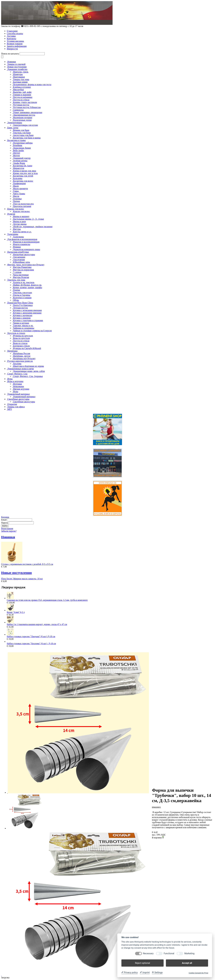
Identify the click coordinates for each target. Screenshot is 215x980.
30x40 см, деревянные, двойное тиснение (33, 227)
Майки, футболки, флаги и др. (27, 285)
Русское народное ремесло (20, 361)
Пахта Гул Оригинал (23, 305)
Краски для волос (21, 211)
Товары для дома (21, 79)
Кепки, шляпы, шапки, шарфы (28, 287)
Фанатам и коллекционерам (26, 242)
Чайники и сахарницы (24, 328)
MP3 (10, 409)
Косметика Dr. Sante (23, 166)
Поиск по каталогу (10, 54)
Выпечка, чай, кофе (22, 92)
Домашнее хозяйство (17, 69)
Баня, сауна (13, 128)
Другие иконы (20, 224)
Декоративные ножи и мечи (21, 369)
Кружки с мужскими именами (27, 310)
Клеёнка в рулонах (22, 87)
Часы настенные (21, 275)
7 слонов (17, 272)
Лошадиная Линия (22, 148)
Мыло (16, 186)
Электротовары (15, 123)
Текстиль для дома (16, 280)
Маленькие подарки (23, 117)
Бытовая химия (20, 82)
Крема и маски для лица (25, 171)
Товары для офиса (16, 407)
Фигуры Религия (21, 277)
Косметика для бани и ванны (27, 138)
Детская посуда (20, 308)
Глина (16, 191)
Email (4, 520)
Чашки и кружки (21, 323)
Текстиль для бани (22, 133)
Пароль (5, 523)
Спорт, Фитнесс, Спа (17, 374)
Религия (11, 214)
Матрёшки (12, 351)
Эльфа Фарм (19, 163)
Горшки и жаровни (22, 95)
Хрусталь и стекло (16, 333)
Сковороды (18, 110)
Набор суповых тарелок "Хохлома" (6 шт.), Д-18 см (31, 643)
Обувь (16, 300)
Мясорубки (18, 90)
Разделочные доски (22, 120)
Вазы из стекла (20, 343)
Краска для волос (16, 209)
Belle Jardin (18, 150)
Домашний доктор (22, 158)
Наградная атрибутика (18, 252)
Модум (16, 156)
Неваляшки (18, 386)
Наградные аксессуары (24, 254)
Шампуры (18, 74)
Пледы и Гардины (22, 295)
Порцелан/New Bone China (20, 303)
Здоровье (17, 199)
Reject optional (142, 963)
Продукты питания (22, 206)
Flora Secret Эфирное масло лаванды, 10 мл (22, 579)
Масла (16, 196)
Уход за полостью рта (23, 204)
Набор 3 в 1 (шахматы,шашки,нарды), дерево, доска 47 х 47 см (37, 624)
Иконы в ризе (19, 221)
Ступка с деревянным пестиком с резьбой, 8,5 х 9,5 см (27, 564)
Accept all (187, 963)
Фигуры (17, 229)
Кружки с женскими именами (27, 313)
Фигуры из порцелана (23, 270)
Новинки (12, 62)
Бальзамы (18, 178)
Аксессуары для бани (23, 135)
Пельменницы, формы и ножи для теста (32, 84)
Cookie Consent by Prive (198, 973)
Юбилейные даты (21, 262)
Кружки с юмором (22, 318)
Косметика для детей (23, 176)
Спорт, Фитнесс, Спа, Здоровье (28, 376)
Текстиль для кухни (22, 293)
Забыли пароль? (9, 531)
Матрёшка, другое (22, 356)
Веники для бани (21, 130)
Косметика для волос (23, 181)
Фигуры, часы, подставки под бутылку (26, 265)
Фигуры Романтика (22, 267)
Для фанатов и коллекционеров (22, 239)
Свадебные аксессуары (18, 399)
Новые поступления (17, 67)
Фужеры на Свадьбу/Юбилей (27, 348)
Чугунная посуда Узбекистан (27, 107)
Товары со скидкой (16, 64)
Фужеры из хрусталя (23, 336)
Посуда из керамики (23, 97)
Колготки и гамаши (22, 298)
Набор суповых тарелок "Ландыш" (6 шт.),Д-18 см (31, 636)
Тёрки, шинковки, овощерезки (28, 112)
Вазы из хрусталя (21, 338)
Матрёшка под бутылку (24, 358)
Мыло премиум (20, 189)
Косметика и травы (17, 140)
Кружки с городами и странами (28, 320)
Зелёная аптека (20, 161)
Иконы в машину (21, 216)
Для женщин (19, 257)
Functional (169, 953)
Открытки (12, 404)
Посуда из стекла (21, 100)
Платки (17, 290)
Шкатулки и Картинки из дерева (28, 366)
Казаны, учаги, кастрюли (25, 102)
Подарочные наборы (23, 143)
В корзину (158, 838)
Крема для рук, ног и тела (25, 173)
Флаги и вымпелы (22, 244)
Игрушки (17, 384)
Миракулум (19, 168)
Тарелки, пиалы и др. (23, 326)
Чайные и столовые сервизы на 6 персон (32, 331)
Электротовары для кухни (25, 125)
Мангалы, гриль (21, 72)
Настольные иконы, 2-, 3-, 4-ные (28, 219)
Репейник (18, 145)
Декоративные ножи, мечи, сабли (29, 371)
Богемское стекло (21, 346)
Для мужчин (19, 260)
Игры (10, 379)
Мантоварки (19, 77)
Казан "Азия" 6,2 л (16, 612)
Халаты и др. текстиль (24, 282)
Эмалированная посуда (24, 115)
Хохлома (17, 364)
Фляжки (17, 247)
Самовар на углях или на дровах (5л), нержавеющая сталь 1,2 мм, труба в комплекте (47, 600)
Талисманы (13, 234)
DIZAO (17, 153)
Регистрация (7, 528)
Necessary (148, 953)
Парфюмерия (19, 183)
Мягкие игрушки (21, 389)
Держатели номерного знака (26, 249)
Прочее (16, 201)
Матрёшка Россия (22, 353)
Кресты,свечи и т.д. (22, 232)
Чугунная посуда (21, 105)
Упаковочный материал (18, 394)
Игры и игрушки (15, 381)
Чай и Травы (19, 194)
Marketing (189, 953)
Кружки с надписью (23, 315)
